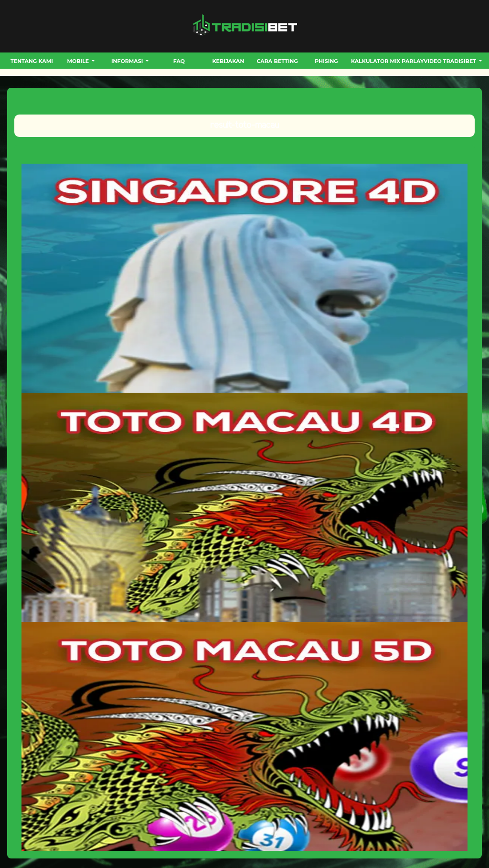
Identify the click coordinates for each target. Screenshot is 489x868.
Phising (326, 61)
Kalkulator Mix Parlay (387, 61)
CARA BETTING (277, 61)
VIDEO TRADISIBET (451, 61)
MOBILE (79, 61)
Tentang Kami (32, 61)
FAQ (179, 61)
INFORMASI (128, 61)
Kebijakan (228, 61)
